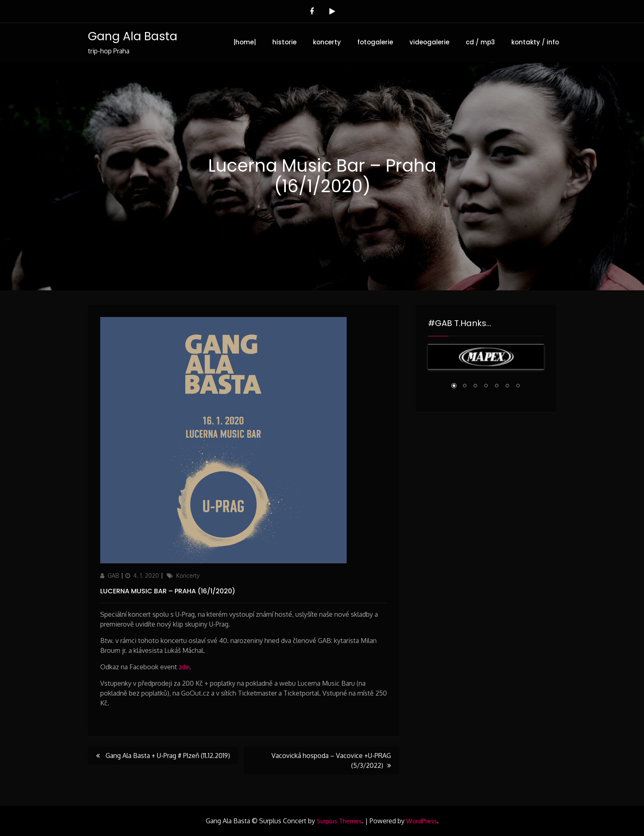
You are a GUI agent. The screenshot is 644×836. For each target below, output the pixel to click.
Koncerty (188, 575)
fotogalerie (375, 42)
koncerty (327, 42)
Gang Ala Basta (133, 36)
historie (284, 42)
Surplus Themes (339, 821)
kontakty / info (535, 42)
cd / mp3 (480, 42)
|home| (245, 42)
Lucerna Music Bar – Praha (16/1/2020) (168, 591)
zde (184, 667)
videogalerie (429, 42)
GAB (113, 575)
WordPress (422, 821)
